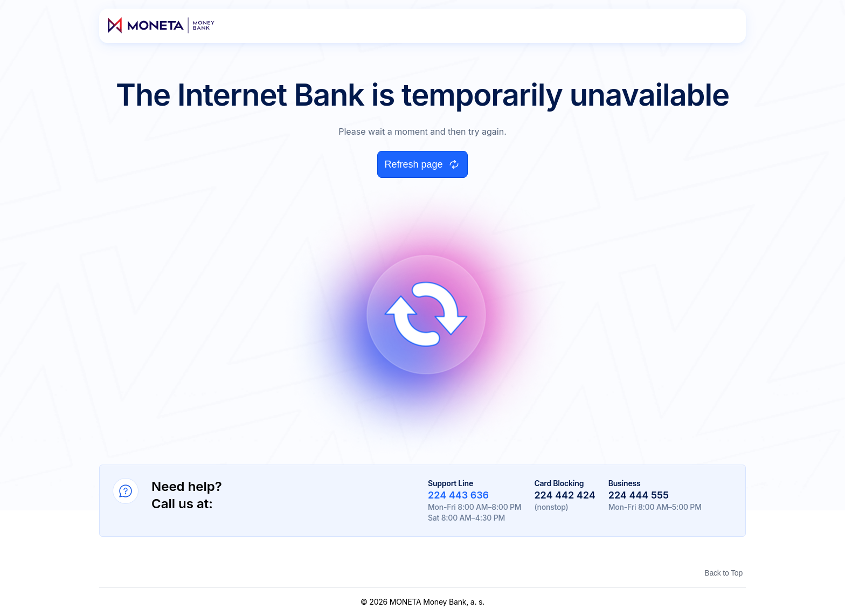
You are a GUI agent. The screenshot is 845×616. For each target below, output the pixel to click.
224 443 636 (458, 495)
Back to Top (723, 573)
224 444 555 (639, 495)
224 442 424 (565, 495)
